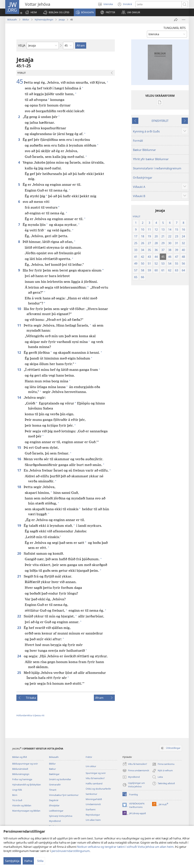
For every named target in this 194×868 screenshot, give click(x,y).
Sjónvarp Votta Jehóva (61, 816)
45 (20, 82)
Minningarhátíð (94, 799)
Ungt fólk (17, 790)
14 (20, 397)
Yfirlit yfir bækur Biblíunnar (151, 159)
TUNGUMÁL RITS (175, 28)
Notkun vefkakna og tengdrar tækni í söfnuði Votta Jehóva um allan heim (125, 847)
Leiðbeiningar (56, 811)
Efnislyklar (54, 805)
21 (20, 576)
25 (20, 673)
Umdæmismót (93, 804)
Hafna (28, 861)
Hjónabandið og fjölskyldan (27, 785)
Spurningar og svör (96, 773)
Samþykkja (12, 861)
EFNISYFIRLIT (160, 121)
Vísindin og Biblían (22, 805)
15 (20, 447)
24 (20, 656)
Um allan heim (93, 820)
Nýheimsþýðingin (44, 20)
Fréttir (89, 757)
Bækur (52, 769)
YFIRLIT (136, 216)
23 (20, 628)
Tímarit (53, 790)
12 (20, 352)
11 (20, 325)
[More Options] (184, 20)
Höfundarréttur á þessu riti (30, 715)
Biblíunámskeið (20, 769)
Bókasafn (12, 20)
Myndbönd (55, 821)
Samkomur (91, 794)
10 (20, 309)
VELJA (22, 45)
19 (20, 525)
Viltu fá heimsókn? (95, 778)
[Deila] (176, 20)
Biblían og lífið (20, 757)
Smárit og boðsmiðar (60, 779)
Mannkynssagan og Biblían (26, 811)
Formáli (138, 141)
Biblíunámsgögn (21, 774)
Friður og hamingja (22, 779)
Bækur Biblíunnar (144, 150)
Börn (15, 795)
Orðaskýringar (143, 178)
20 (20, 553)
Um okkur (91, 766)
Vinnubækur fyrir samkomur (64, 795)
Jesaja (62, 20)
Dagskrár (54, 800)
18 (20, 487)
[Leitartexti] (158, 4)
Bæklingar (54, 774)
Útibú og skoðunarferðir (98, 789)
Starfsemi (91, 809)
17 (20, 470)
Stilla (40, 861)
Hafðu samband (94, 783)
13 (20, 370)
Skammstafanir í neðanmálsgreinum (157, 168)
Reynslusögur (93, 815)
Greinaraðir (55, 785)
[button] (56, 12)
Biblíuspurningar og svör (25, 764)
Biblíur (26, 20)
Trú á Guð (17, 800)
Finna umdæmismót (136, 771)
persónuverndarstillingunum (71, 851)
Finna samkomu (163, 764)
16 (20, 459)
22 (20, 616)
